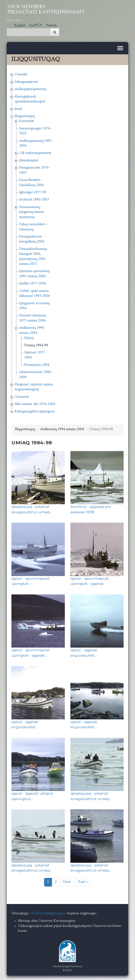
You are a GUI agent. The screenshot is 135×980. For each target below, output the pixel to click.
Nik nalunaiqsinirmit (35, 153)
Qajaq (29, 338)
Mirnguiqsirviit (26, 82)
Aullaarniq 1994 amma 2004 (62, 429)
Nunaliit (21, 74)
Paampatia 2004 (37, 365)
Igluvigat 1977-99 (33, 192)
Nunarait (22, 397)
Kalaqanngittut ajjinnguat (35, 411)
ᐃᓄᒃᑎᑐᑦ (36, 25)
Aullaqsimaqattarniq (30, 89)
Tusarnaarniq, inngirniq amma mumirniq (32, 212)
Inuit (18, 109)
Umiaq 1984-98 (36, 345)
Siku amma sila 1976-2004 (35, 404)
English (20, 25)
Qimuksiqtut (29, 160)
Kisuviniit (27, 121)
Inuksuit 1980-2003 (34, 199)
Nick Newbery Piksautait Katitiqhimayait (46, 14)
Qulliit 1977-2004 (33, 283)
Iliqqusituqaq (25, 116)
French (52, 25)
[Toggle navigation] (120, 48)
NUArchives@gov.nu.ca (48, 913)
